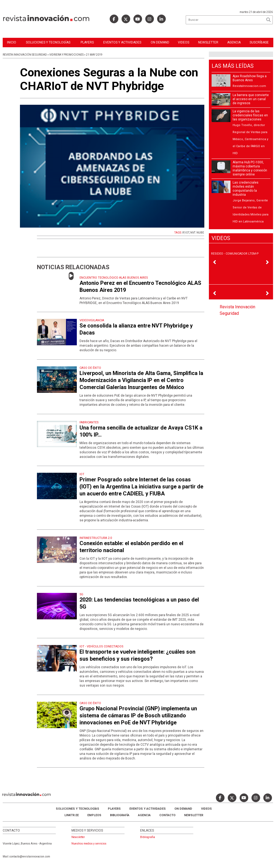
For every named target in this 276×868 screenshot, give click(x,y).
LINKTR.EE (72, 815)
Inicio (12, 42)
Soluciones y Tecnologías (48, 42)
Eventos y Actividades (122, 42)
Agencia (234, 42)
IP (183, 233)
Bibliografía (120, 815)
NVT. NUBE (197, 233)
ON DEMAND (160, 42)
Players (87, 42)
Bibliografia (148, 837)
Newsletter (208, 42)
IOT (187, 233)
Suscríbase (259, 42)
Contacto (167, 815)
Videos (184, 42)
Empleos (94, 815)
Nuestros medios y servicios (89, 844)
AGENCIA (144, 815)
